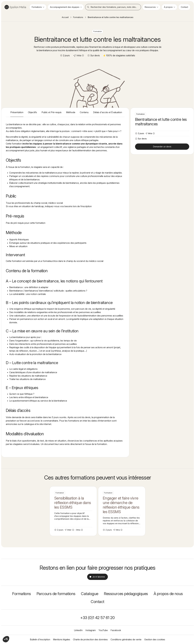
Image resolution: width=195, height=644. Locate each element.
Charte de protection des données (90, 639)
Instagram (91, 630)
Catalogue (90, 594)
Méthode (71, 112)
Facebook (116, 630)
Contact (97, 602)
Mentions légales (62, 639)
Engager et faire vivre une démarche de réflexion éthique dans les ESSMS (122, 511)
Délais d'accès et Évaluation (108, 112)
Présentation (17, 112)
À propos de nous (168, 594)
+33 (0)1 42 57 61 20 (97, 618)
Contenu (84, 112)
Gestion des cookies (155, 639)
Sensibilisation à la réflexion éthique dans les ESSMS (73, 511)
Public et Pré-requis (52, 112)
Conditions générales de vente (126, 639)
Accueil (65, 17)
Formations (78, 17)
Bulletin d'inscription (40, 639)
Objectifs (32, 112)
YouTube (103, 630)
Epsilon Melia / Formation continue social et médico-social (15, 7)
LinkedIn (78, 630)
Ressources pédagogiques (126, 594)
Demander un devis (162, 147)
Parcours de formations (56, 594)
